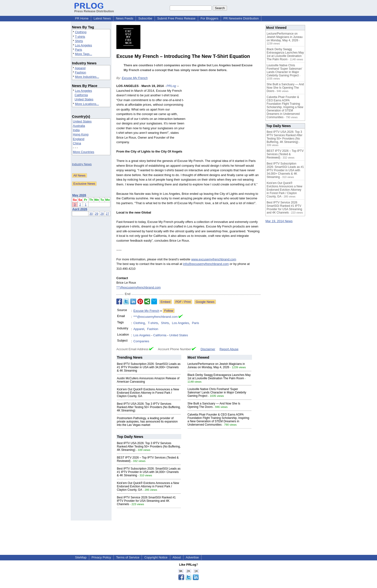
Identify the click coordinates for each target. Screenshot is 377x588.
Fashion (81, 72)
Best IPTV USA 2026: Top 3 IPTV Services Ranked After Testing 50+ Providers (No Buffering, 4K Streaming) (149, 407)
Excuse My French (135, 78)
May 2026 (79, 195)
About (177, 557)
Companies (141, 341)
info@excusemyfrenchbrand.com (206, 264)
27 (107, 214)
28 (102, 214)
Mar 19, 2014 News (279, 221)
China (77, 143)
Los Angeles (84, 45)
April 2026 (80, 209)
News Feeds (125, 18)
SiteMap (81, 557)
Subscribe (145, 18)
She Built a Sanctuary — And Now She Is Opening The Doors (285, 88)
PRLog (171, 86)
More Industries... (87, 77)
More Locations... (87, 104)
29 (96, 214)
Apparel (80, 68)
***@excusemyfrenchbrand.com (138, 287)
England (79, 139)
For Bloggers (209, 18)
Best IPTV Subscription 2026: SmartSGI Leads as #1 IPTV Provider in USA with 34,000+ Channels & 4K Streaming (149, 367)
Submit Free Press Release (176, 18)
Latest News (102, 18)
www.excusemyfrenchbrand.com (214, 259)
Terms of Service (128, 557)
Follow (169, 311)
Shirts (79, 41)
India (76, 130)
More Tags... (84, 54)
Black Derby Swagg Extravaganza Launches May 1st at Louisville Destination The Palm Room (219, 377)
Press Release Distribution (94, 9)
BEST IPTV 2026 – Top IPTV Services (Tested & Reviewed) (285, 154)
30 (91, 214)
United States (84, 99)
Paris (79, 50)
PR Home (82, 18)
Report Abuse (229, 349)
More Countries (84, 152)
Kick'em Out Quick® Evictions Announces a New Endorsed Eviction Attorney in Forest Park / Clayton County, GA (148, 393)
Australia (79, 126)
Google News (205, 302)
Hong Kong (81, 134)
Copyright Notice (156, 557)
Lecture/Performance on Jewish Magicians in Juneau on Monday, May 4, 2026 (216, 366)
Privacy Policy (101, 557)
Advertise (192, 557)
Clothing (81, 32)
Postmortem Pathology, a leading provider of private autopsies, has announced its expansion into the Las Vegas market (147, 422)
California (81, 95)
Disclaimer (208, 349)
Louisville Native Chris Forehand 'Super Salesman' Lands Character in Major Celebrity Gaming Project (217, 392)
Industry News (82, 164)
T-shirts (80, 37)
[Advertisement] (225, 119)
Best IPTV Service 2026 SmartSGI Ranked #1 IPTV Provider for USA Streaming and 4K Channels (146, 501)
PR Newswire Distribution (241, 18)
